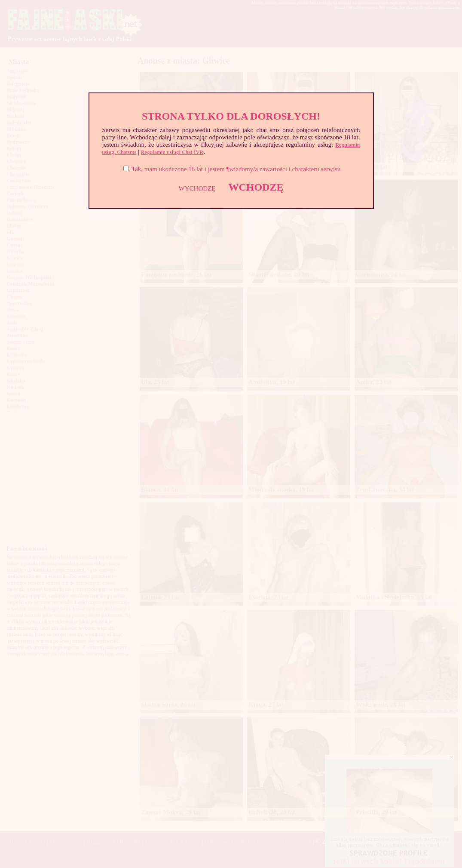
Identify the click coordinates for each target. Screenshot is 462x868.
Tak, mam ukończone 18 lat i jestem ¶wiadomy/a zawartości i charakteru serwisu (236, 169)
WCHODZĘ (256, 187)
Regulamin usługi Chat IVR (172, 152)
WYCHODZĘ (197, 188)
